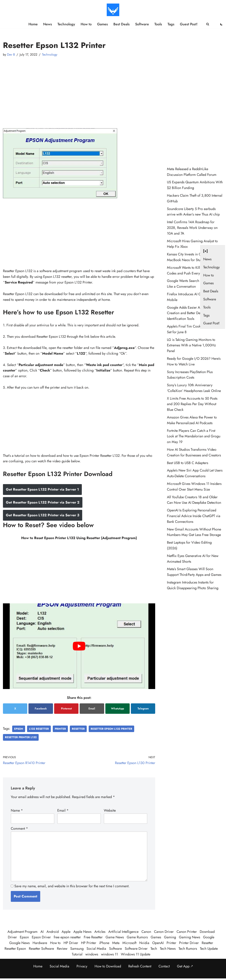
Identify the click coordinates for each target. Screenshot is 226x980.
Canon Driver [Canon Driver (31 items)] (164, 932)
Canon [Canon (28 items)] (146, 932)
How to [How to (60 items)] (55, 943)
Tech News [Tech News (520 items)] (168, 949)
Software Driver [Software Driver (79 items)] (136, 949)
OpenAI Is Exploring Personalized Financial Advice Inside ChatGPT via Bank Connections (194, 516)
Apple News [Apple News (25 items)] (82, 932)
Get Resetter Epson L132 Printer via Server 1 (42, 489)
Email (92, 708)
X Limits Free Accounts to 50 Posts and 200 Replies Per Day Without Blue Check (192, 404)
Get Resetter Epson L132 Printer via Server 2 (43, 502)
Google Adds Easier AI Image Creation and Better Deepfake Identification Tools (189, 313)
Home (33, 24)
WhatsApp (118, 708)
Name (17, 810)
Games (103, 24)
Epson (19, 729)
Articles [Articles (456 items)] (100, 932)
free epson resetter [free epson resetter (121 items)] (67, 937)
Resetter (78, 729)
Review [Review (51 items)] (62, 949)
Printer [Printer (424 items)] (171, 943)
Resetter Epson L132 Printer (111, 729)
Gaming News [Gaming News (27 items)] (190, 937)
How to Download (108, 966)
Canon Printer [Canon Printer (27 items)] (187, 932)
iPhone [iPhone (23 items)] (104, 943)
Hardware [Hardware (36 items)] (40, 943)
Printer (60, 729)
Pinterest (66, 708)
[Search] (208, 24)
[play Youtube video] (79, 646)
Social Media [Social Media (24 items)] (96, 949)
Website (110, 810)
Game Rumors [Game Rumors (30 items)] (137, 937)
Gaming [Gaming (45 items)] (170, 937)
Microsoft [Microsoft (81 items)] (129, 943)
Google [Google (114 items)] (209, 937)
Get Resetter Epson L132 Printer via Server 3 (43, 515)
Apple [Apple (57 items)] (66, 932)
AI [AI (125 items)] (42, 932)
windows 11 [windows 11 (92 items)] (109, 954)
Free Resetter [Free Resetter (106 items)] (93, 937)
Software (142, 24)
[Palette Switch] (221, 24)
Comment (19, 829)
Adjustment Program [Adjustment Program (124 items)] (22, 932)
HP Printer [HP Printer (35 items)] (89, 943)
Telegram (143, 708)
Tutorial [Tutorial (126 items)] (77, 954)
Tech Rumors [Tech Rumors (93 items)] (188, 949)
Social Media (59, 966)
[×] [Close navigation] (205, 251)
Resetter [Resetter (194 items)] (207, 943)
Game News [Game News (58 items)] (115, 937)
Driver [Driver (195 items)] (12, 937)
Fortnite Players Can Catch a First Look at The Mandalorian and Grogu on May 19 (194, 436)
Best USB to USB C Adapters (188, 463)
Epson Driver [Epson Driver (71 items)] (41, 937)
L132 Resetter (39, 729)
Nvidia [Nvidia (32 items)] (144, 943)
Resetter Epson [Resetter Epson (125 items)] (15, 949)
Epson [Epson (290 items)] (24, 937)
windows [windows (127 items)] (92, 954)
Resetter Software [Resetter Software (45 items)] (41, 949)
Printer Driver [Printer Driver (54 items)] (189, 943)
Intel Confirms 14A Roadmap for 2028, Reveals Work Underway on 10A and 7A (192, 228)
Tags (171, 24)
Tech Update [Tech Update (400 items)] (209, 949)
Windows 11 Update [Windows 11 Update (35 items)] (136, 954)
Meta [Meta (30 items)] (116, 943)
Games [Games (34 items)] (156, 937)
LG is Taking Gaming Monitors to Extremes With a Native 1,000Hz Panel (191, 345)
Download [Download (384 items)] (207, 932)
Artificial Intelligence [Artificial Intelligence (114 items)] (123, 932)
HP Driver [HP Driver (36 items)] (71, 943)
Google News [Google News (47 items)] (19, 943)
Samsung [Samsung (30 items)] (77, 949)
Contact (164, 966)
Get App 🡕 (185, 966)
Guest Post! (189, 24)
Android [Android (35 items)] (53, 932)
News (48, 24)
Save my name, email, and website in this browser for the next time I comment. (72, 886)
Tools (158, 24)
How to (86, 24)
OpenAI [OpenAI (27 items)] (158, 943)
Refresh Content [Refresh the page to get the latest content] (140, 966)
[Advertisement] (79, 89)
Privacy (82, 966)
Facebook (41, 708)
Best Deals (122, 24)
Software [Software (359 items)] (115, 949)
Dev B (11, 55)
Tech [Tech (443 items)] (154, 949)
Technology (66, 24)
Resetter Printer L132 (21, 737)
